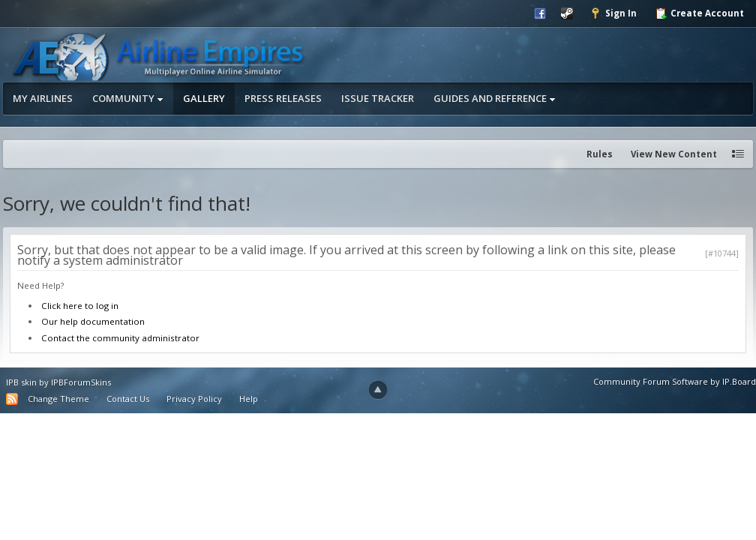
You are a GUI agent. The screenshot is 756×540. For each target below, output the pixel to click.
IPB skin (21, 382)
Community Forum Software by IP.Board (675, 381)
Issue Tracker (378, 98)
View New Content (674, 154)
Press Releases (283, 98)
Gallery (204, 98)
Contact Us (128, 399)
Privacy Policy (194, 399)
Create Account (699, 13)
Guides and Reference (495, 98)
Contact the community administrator (120, 338)
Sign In (613, 13)
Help (249, 399)
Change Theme (58, 399)
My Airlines (43, 98)
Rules (600, 154)
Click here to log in (80, 306)
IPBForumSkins (81, 382)
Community (128, 98)
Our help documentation (93, 321)
